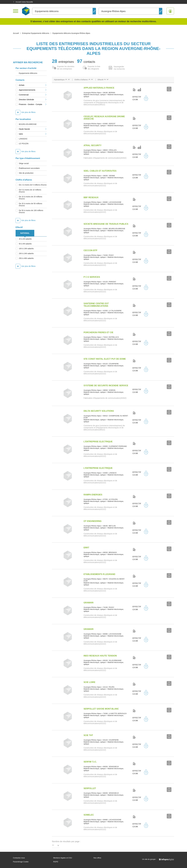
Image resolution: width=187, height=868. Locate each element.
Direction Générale (33, 100)
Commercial (33, 95)
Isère (33, 134)
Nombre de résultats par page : (66, 841)
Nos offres (97, 858)
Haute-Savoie (33, 129)
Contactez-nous (19, 858)
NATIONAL (25, 233)
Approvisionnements (33, 90)
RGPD (56, 862)
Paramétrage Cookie (21, 862)
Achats (33, 85)
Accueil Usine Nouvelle (23, 2)
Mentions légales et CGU (63, 858)
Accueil (16, 33)
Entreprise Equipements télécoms (36, 33)
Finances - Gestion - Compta (33, 104)
